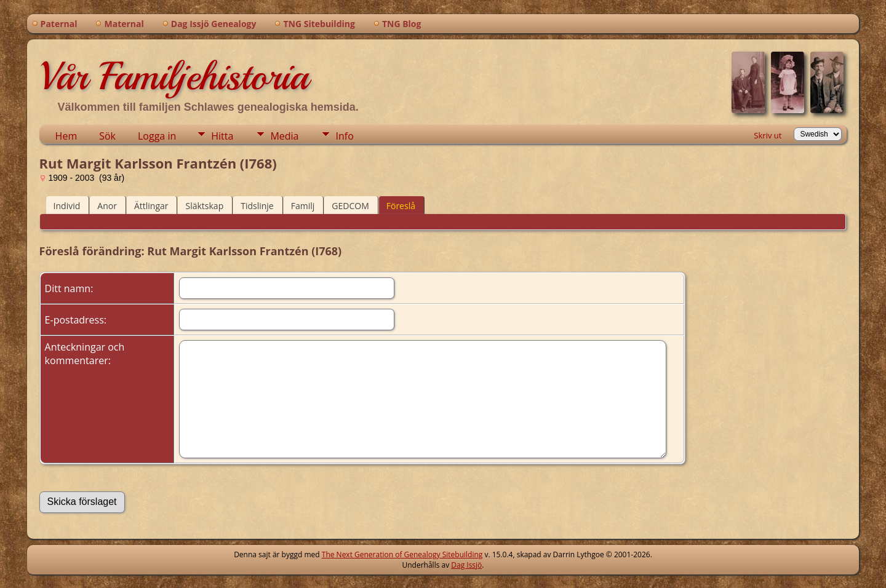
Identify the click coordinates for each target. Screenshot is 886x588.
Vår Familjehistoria (174, 76)
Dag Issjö (466, 565)
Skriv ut (768, 135)
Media (284, 136)
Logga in (157, 136)
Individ (67, 206)
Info (344, 136)
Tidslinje (257, 206)
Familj (303, 206)
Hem (66, 136)
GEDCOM (350, 206)
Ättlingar (151, 206)
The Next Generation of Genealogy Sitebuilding (402, 554)
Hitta (222, 136)
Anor (107, 206)
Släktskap (204, 206)
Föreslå (401, 206)
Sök (107, 136)
